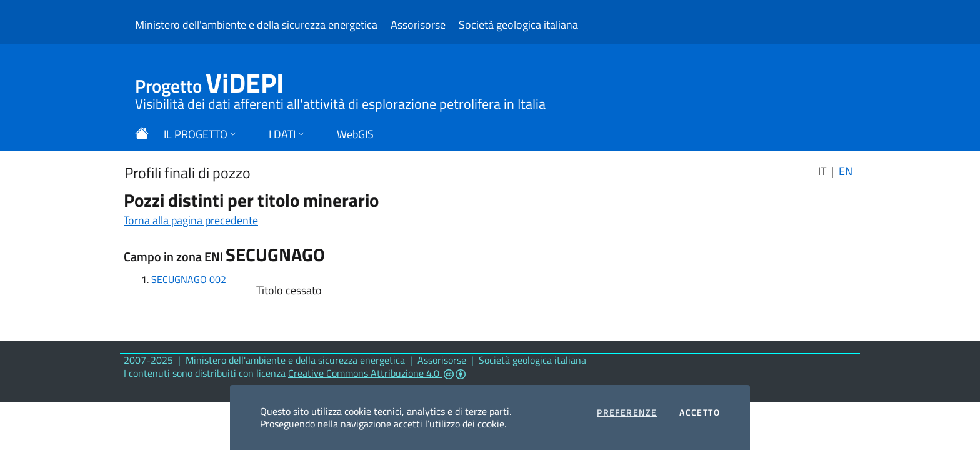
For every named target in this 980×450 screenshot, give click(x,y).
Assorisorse (418, 25)
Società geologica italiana (518, 25)
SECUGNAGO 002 (189, 279)
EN (846, 171)
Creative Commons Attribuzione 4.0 (377, 373)
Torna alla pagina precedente (191, 220)
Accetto (700, 412)
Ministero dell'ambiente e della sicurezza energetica (256, 25)
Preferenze (627, 412)
